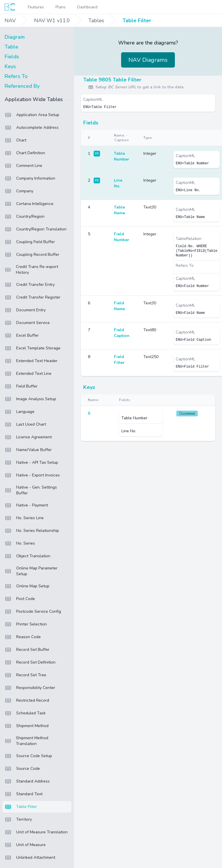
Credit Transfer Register (33, 297)
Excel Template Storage (33, 348)
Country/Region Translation (36, 229)
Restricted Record (27, 701)
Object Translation (27, 556)
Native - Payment (26, 505)
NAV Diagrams (148, 60)
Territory (18, 819)
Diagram (15, 37)
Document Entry (25, 310)
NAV (10, 21)
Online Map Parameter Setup (31, 571)
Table (11, 47)
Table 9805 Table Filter (112, 80)
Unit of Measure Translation (36, 832)
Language (20, 412)
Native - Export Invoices (32, 475)
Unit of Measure (25, 845)
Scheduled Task (25, 713)
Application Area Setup (32, 115)
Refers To (16, 76)
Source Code (22, 769)
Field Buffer (21, 386)
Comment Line (23, 166)
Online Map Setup (27, 586)
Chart (15, 140)
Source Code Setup (28, 756)
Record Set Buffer (27, 650)
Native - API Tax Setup (31, 463)
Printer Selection (26, 624)
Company (19, 191)
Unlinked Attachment (30, 858)
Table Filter (137, 21)
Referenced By (22, 86)
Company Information (30, 178)
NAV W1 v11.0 (52, 21)
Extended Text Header (31, 361)
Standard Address (27, 781)
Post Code (20, 599)
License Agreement (28, 437)
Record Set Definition (30, 662)
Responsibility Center (30, 688)
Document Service (27, 323)
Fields (12, 57)
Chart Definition (25, 153)
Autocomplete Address (32, 128)
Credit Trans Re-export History (31, 270)
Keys (10, 66)
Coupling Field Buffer (30, 242)
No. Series (20, 543)
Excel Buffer (22, 336)
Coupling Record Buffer (32, 255)
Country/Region (25, 217)
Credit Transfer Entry (30, 285)
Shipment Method (27, 726)
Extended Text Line (28, 374)
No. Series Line (24, 518)
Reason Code (23, 637)
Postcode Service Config (33, 612)
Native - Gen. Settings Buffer (31, 490)
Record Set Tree (25, 675)
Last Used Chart (25, 424)
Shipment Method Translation (26, 741)
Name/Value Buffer (28, 450)
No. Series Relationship (32, 531)
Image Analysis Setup (30, 399)
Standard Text (24, 794)
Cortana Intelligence (29, 204)
